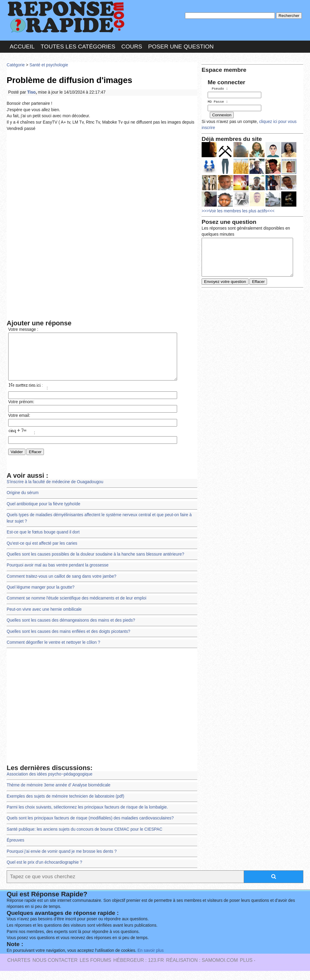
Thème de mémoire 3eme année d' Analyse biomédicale (59, 794)
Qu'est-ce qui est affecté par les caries (42, 552)
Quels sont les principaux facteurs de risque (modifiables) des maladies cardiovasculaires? (90, 827)
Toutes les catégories (78, 47)
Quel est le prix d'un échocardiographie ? (45, 871)
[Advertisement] (102, 181)
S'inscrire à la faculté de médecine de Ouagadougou (55, 491)
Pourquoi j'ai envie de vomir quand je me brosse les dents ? (62, 860)
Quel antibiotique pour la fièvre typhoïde (43, 513)
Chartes (19, 969)
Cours (132, 47)
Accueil (22, 47)
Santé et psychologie (49, 65)
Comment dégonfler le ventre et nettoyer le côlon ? (53, 651)
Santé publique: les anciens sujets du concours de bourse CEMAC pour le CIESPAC (84, 838)
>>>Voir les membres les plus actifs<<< (238, 210)
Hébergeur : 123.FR (139, 969)
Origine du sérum (23, 502)
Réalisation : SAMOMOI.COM (202, 969)
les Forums (95, 969)
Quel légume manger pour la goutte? (41, 596)
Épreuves (15, 849)
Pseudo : (218, 89)
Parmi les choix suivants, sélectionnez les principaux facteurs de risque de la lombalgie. (87, 816)
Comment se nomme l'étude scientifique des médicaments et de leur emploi (76, 607)
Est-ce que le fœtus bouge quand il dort (43, 541)
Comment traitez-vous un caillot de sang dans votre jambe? (61, 585)
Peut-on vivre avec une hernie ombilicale (44, 618)
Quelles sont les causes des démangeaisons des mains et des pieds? (71, 629)
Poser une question (181, 47)
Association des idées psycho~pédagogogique (49, 783)
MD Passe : (218, 101)
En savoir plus (150, 960)
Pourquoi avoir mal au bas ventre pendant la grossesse (58, 574)
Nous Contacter (55, 969)
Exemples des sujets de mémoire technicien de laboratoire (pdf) (65, 805)
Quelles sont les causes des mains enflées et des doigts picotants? (68, 641)
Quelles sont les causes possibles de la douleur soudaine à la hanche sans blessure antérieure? (95, 563)
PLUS (246, 969)
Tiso (31, 92)
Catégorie (16, 65)
